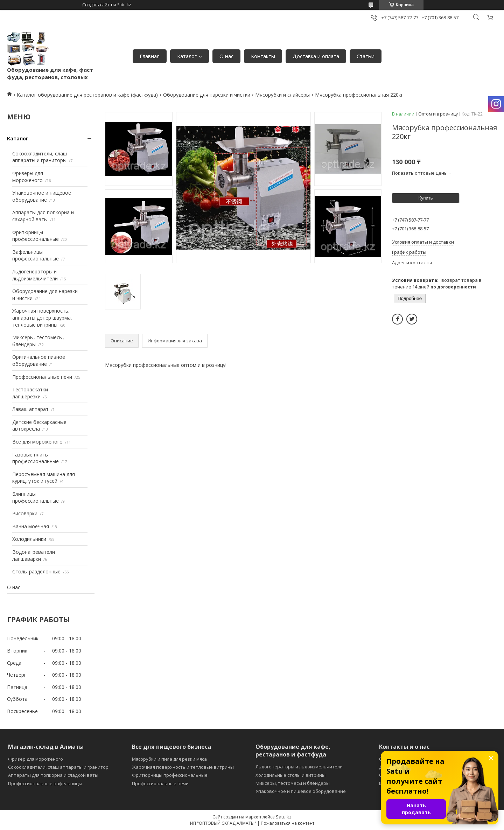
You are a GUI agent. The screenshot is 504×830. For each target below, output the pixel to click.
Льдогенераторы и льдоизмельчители (35, 275)
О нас (226, 56)
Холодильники (29, 539)
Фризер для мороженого (36, 759)
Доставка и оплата (316, 56)
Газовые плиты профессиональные (36, 458)
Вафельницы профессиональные (36, 255)
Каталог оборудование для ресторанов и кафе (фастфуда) (87, 95)
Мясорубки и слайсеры (282, 95)
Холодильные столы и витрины (290, 775)
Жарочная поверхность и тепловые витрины (183, 767)
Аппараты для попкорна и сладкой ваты (53, 775)
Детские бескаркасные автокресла (39, 426)
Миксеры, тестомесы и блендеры (293, 783)
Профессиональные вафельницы (45, 783)
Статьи (366, 56)
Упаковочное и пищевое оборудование (42, 196)
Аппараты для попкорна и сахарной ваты (43, 216)
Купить (425, 198)
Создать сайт (96, 5)
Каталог (187, 56)
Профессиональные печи (42, 377)
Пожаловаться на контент (288, 823)
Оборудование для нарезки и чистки (207, 95)
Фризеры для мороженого (28, 177)
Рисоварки (25, 513)
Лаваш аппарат (30, 409)
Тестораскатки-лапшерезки (31, 393)
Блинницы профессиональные (36, 497)
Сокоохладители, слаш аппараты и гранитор (58, 767)
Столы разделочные (36, 571)
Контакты (263, 56)
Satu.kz (284, 817)
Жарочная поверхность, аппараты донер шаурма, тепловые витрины (42, 318)
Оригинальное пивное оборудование (39, 360)
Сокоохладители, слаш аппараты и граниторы (40, 157)
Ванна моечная (31, 526)
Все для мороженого (37, 442)
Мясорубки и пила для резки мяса (169, 759)
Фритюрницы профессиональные (36, 236)
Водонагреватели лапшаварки (34, 555)
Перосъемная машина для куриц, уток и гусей (44, 478)
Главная (150, 56)
